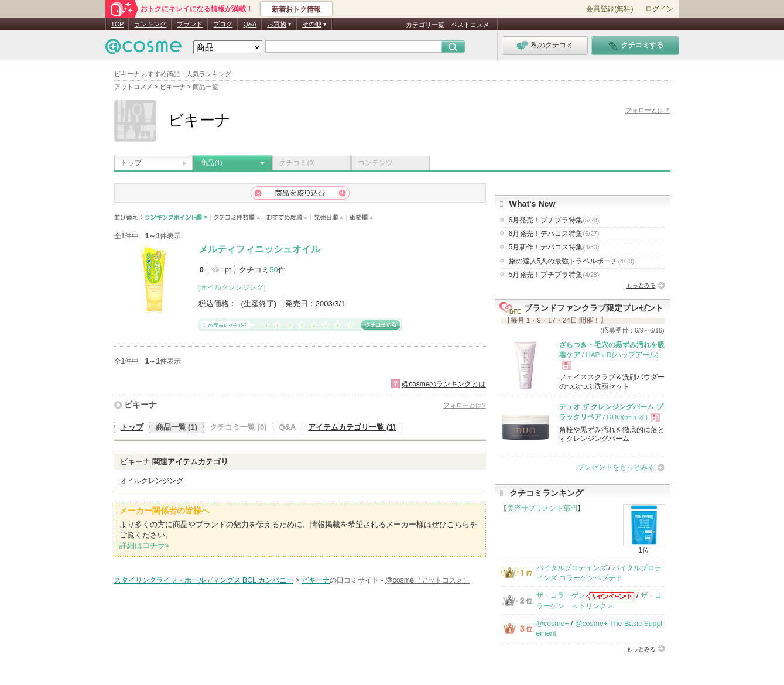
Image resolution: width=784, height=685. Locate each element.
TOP (118, 24)
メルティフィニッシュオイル (259, 249)
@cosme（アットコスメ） (428, 580)
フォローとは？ (648, 110)
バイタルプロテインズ (571, 568)
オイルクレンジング (232, 287)
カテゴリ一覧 (425, 25)
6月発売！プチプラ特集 (554, 220)
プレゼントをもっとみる (616, 467)
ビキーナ (141, 405)
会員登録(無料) (610, 9)
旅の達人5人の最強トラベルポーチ (572, 261)
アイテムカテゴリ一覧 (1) (352, 427)
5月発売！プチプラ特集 (554, 275)
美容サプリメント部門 (542, 508)
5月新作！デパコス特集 (554, 247)
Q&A (250, 24)
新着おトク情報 (296, 9)
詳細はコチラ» (144, 545)
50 (273, 270)
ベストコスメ (470, 25)
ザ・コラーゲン (561, 595)
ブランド (190, 24)
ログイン (659, 9)
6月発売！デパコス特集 (554, 234)
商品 (211, 163)
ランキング (150, 24)
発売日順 (329, 218)
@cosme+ (553, 624)
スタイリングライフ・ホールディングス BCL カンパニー (204, 580)
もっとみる (641, 285)
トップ (131, 163)
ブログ (223, 24)
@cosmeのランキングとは (444, 384)
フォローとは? (464, 405)
